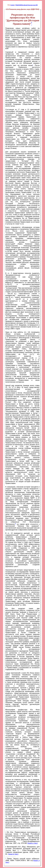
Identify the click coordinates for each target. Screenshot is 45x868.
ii (6, 847)
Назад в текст (33, 843)
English (13, 5)
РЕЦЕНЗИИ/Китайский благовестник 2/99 (26, 5)
